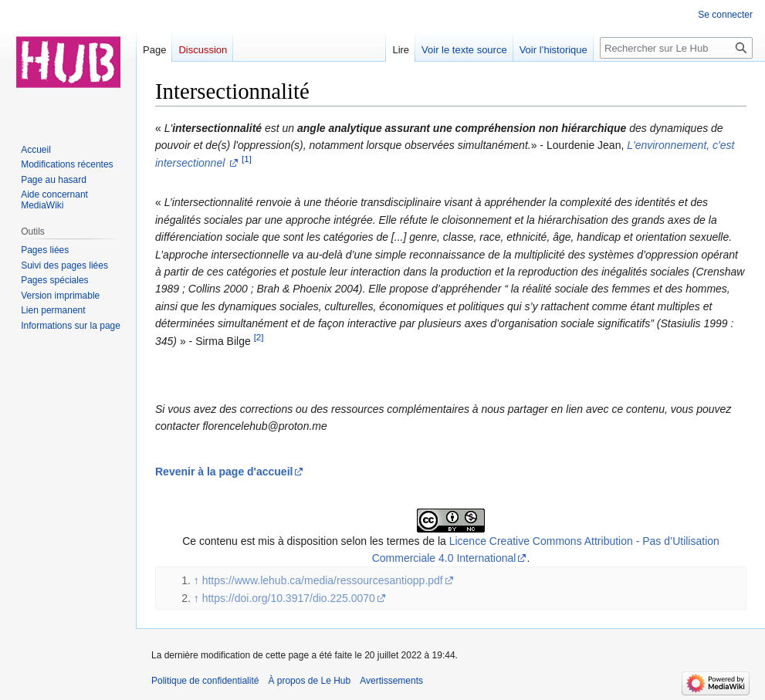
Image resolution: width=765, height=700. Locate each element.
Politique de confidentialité (205, 681)
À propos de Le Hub (309, 681)
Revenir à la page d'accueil (224, 472)
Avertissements (391, 681)
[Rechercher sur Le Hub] (676, 48)
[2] (259, 337)
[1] (247, 159)
